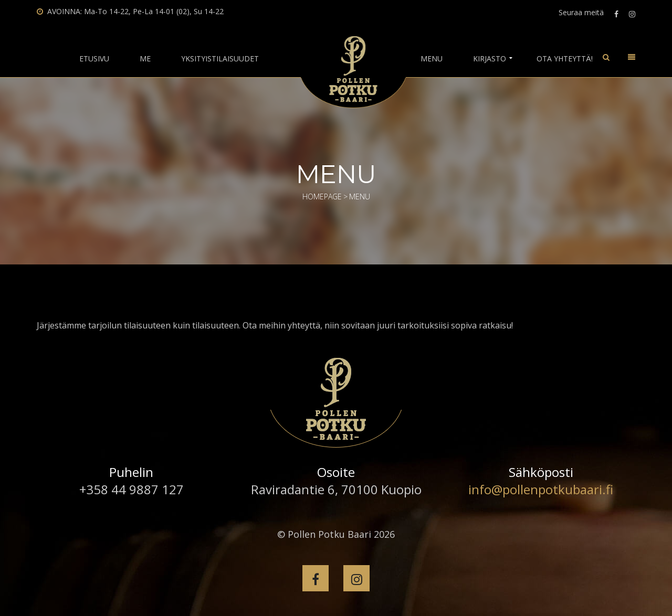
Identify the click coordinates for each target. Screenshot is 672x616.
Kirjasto (490, 59)
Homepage (322, 197)
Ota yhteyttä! (565, 59)
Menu (432, 59)
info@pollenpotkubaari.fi (541, 489)
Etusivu (94, 59)
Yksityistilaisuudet (220, 59)
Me (145, 59)
